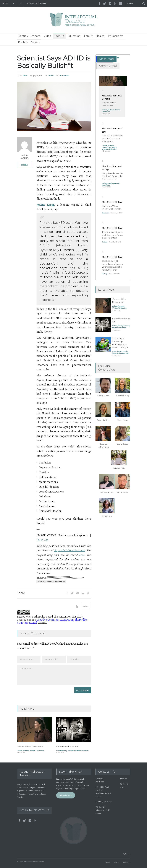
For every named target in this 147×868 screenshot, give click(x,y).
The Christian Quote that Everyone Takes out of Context (113, 235)
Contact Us (126, 862)
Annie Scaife (107, 516)
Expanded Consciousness (70, 550)
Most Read (107, 59)
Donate (36, 36)
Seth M (51, 76)
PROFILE (24, 165)
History (104, 274)
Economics (106, 213)
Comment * (54, 675)
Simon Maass (122, 492)
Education (74, 36)
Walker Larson (103, 396)
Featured (26, 751)
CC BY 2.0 (42, 540)
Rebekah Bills (119, 468)
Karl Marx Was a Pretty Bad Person (112, 207)
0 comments (64, 76)
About (22, 36)
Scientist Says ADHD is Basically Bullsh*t (54, 62)
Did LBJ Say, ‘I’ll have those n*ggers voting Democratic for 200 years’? (112, 265)
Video (47, 36)
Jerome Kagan (46, 205)
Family (88, 36)
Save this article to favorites (51, 582)
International (107, 147)
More (34, 42)
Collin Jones (122, 420)
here (82, 555)
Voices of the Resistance (36, 3)
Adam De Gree (103, 420)
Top (124, 854)
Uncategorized (124, 353)
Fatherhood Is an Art (67, 747)
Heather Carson (122, 444)
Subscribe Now (66, 795)
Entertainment (117, 351)
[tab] (105, 59)
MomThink (106, 185)
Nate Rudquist (107, 492)
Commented (108, 66)
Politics (23, 42)
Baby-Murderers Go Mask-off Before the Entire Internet (112, 176)
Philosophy (115, 36)
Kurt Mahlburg (122, 396)
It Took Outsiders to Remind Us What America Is (112, 139)
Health (100, 36)
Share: (21, 593)
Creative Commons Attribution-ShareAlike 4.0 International (52, 621)
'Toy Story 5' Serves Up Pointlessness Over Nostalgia (120, 343)
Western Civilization (37, 751)
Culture (59, 36)
